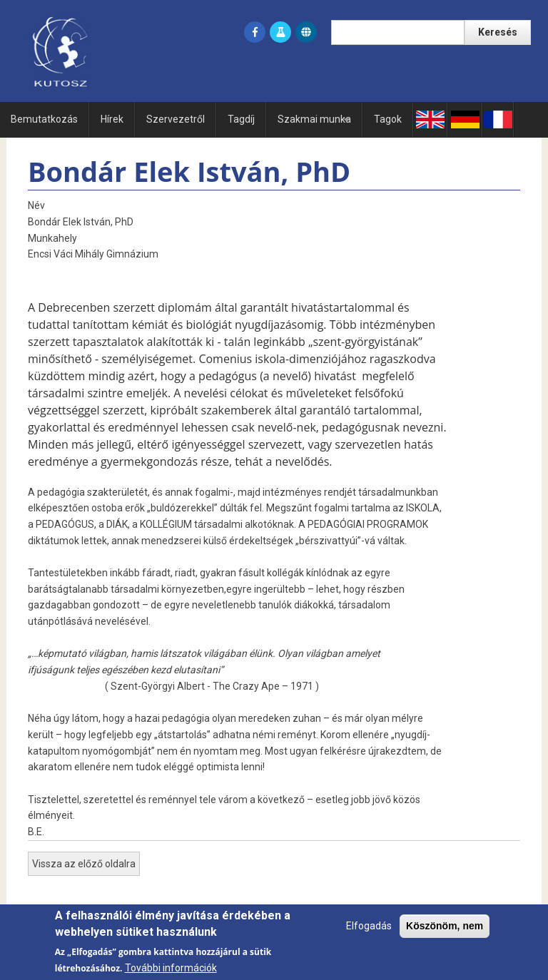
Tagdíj (241, 119)
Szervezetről (176, 119)
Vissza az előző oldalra (84, 864)
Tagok (388, 119)
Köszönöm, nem (445, 934)
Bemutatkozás (44, 119)
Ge (465, 119)
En (430, 119)
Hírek (112, 119)
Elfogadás (369, 934)
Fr (498, 119)
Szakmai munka (316, 125)
